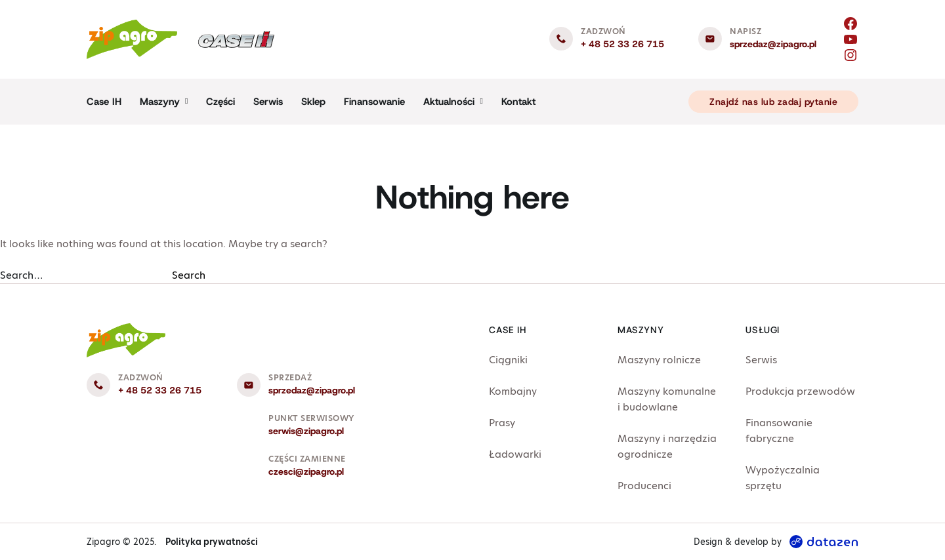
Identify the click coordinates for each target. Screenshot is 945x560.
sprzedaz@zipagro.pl (773, 44)
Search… (22, 275)
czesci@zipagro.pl (306, 471)
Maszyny (160, 102)
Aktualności (449, 102)
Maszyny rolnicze (659, 360)
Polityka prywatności (212, 542)
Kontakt (518, 102)
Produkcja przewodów (800, 391)
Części (220, 102)
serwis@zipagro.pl (306, 431)
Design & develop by (776, 542)
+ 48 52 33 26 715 (622, 44)
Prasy (502, 423)
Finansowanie (374, 102)
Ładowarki (515, 454)
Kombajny (513, 391)
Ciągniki (508, 360)
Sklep (313, 102)
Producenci (644, 486)
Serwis (268, 102)
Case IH (104, 102)
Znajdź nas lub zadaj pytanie (773, 102)
